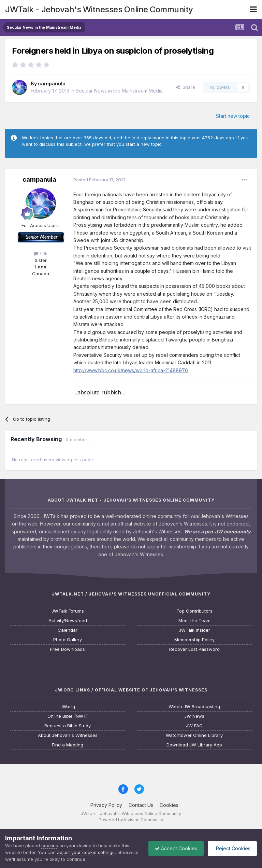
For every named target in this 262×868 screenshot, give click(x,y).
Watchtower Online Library (194, 735)
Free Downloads (68, 649)
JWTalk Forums (68, 611)
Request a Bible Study (68, 726)
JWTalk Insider (194, 630)
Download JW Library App (194, 745)
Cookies (169, 805)
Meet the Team (194, 621)
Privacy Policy (106, 805)
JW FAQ (194, 726)
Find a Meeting (68, 745)
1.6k (41, 253)
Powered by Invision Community (131, 820)
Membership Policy (194, 640)
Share (186, 87)
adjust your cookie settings (86, 852)
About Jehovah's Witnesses (68, 735)
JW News (194, 716)
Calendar (68, 630)
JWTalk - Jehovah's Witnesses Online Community (99, 9)
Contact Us (141, 805)
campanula (52, 83)
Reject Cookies (232, 848)
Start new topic (233, 116)
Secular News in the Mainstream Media (119, 91)
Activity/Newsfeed (68, 621)
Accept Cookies (174, 848)
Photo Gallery (68, 640)
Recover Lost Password (194, 649)
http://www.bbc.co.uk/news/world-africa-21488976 (131, 370)
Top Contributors (194, 611)
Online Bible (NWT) (68, 716)
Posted (99, 180)
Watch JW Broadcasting (194, 707)
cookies (50, 845)
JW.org (68, 707)
